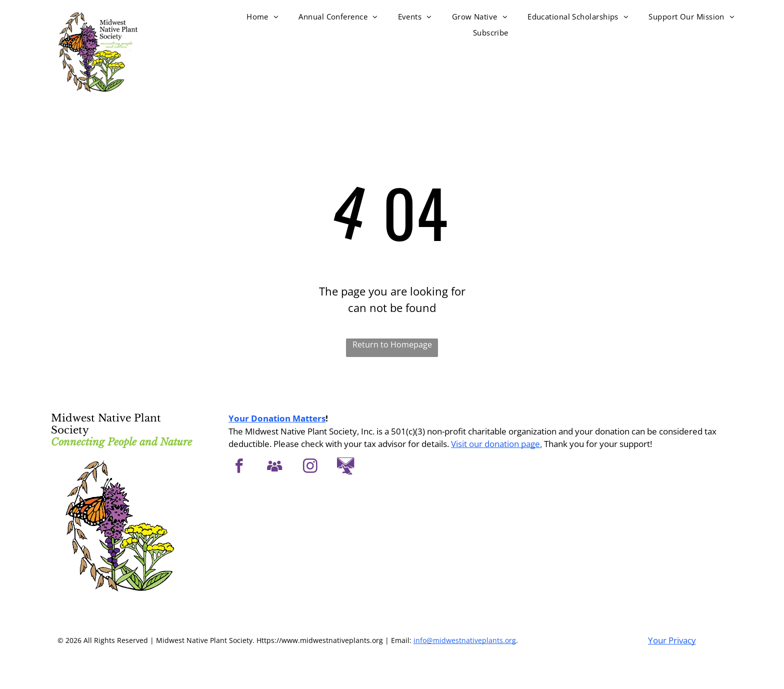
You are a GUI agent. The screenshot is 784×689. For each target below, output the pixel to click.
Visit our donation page (495, 444)
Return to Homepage (392, 344)
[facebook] (239, 467)
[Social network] (275, 467)
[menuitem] (262, 17)
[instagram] (310, 467)
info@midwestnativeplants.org (465, 640)
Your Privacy (672, 640)
